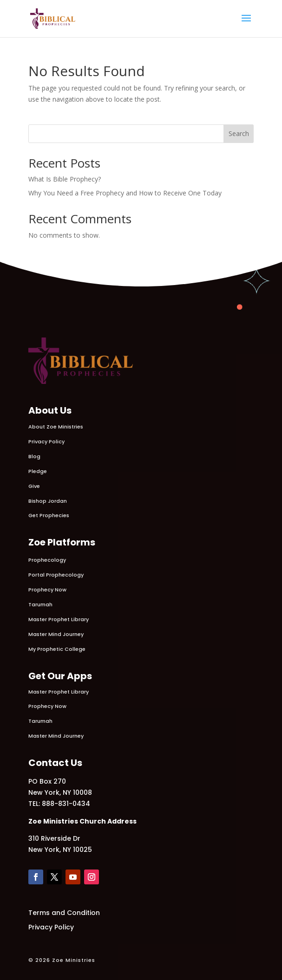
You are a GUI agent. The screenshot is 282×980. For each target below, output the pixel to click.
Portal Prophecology (56, 575)
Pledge (38, 471)
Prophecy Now (47, 590)
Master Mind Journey (56, 634)
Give (34, 486)
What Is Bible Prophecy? (65, 179)
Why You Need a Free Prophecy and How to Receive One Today (125, 193)
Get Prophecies (49, 515)
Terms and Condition (64, 913)
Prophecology (47, 560)
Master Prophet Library (59, 619)
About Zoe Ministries (56, 427)
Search (239, 133)
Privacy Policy (46, 441)
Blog (34, 456)
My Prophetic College (57, 649)
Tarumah (40, 604)
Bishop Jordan (48, 501)
